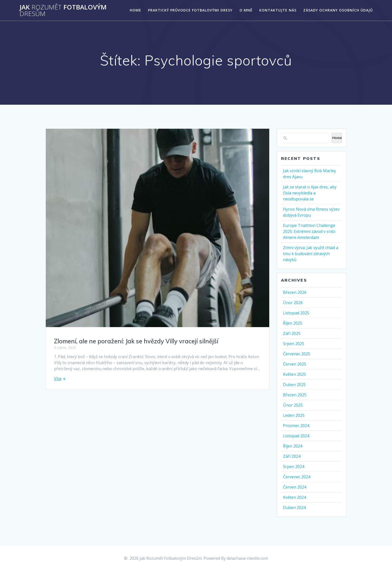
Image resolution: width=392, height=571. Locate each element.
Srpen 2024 (294, 467)
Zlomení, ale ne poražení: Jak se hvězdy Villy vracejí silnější (136, 341)
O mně (246, 10)
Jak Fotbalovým (63, 10)
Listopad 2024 (296, 436)
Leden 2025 (294, 415)
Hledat (337, 138)
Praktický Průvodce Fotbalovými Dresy (190, 10)
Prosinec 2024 (296, 426)
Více (58, 379)
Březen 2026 (295, 292)
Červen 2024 (295, 487)
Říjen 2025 (293, 323)
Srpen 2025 (294, 344)
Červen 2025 (295, 364)
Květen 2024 (294, 497)
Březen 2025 (295, 395)
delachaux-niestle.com (247, 558)
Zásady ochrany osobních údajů (338, 10)
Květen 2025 (294, 374)
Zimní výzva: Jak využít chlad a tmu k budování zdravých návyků (311, 254)
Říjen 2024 (293, 446)
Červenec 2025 (297, 354)
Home (135, 10)
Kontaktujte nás (278, 10)
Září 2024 (292, 456)
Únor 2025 (293, 405)
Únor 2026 (293, 303)
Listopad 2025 (296, 313)
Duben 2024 (294, 508)
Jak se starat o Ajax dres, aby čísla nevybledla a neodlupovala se (310, 193)
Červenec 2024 (297, 477)
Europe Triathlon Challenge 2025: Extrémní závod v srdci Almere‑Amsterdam (309, 231)
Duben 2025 (294, 385)
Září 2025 (292, 333)
